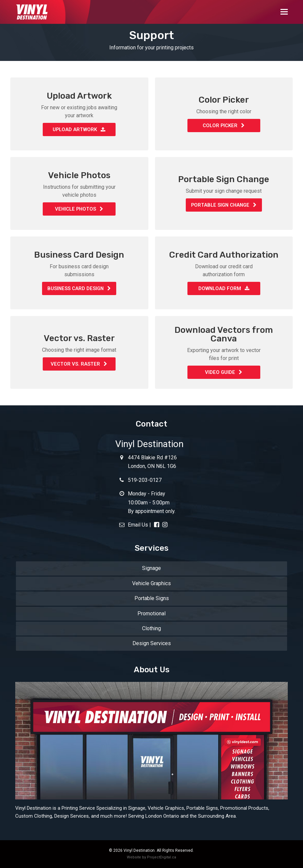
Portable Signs (152, 598)
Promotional (151, 613)
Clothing (151, 628)
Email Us (133, 525)
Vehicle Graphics (151, 583)
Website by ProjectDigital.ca (151, 857)
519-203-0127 (140, 480)
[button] (284, 12)
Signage (151, 568)
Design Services (152, 643)
